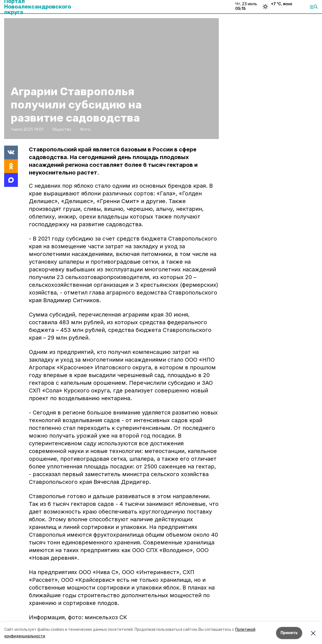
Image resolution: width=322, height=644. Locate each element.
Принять (289, 633)
